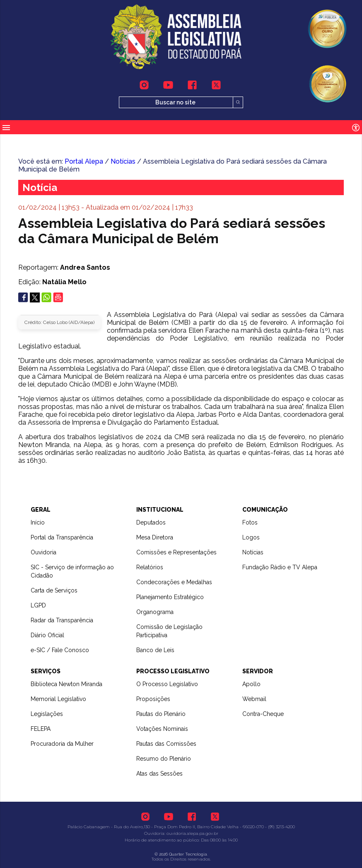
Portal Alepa (84, 161)
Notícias (123, 161)
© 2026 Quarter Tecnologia (181, 854)
